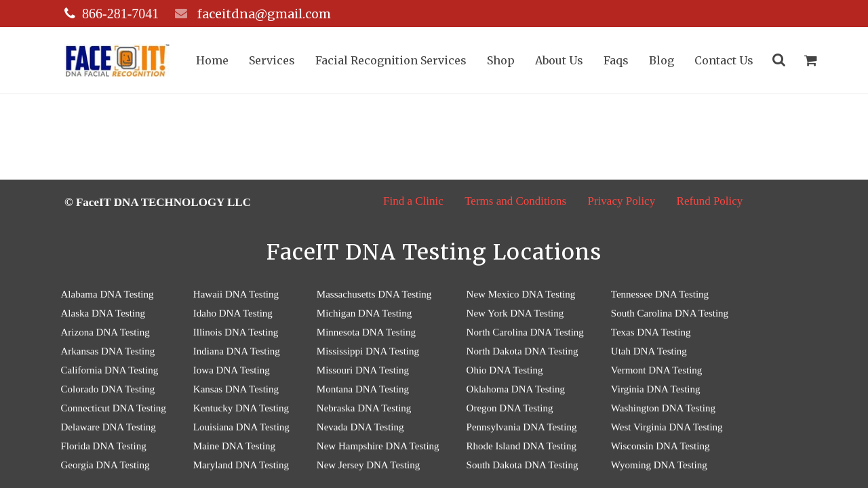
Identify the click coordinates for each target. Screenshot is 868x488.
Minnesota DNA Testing (366, 332)
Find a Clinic (413, 201)
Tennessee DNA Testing (660, 294)
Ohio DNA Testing (505, 370)
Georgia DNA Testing (105, 465)
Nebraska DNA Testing (364, 408)
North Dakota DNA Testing (522, 351)
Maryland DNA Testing (241, 465)
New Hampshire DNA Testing (378, 446)
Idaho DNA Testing (233, 313)
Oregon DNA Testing (510, 408)
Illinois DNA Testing (236, 332)
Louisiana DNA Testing (241, 427)
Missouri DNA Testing (363, 370)
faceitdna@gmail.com (263, 14)
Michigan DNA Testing (364, 313)
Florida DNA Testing (104, 446)
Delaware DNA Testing (108, 427)
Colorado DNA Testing (108, 389)
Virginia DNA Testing (656, 389)
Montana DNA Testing (363, 389)
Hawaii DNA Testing (236, 294)
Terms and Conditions (515, 201)
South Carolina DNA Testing (670, 313)
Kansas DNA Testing (236, 389)
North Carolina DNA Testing (525, 332)
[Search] (783, 60)
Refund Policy (710, 201)
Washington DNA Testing (663, 408)
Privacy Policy (622, 201)
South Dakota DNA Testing (522, 465)
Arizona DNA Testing (105, 332)
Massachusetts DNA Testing (374, 294)
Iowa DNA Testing (232, 370)
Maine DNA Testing (234, 446)
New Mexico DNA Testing (521, 294)
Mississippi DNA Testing (368, 351)
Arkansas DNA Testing (108, 351)
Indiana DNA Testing (237, 351)
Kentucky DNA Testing (241, 408)
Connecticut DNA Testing (114, 408)
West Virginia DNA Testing (667, 427)
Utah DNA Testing (649, 351)
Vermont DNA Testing (657, 370)
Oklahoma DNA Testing (516, 389)
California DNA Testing (110, 370)
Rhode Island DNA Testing (521, 446)
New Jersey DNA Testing (368, 465)
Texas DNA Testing (651, 332)
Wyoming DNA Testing (659, 465)
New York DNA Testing (515, 313)
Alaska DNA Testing (103, 313)
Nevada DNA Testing (360, 427)
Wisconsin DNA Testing (660, 446)
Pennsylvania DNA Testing (522, 427)
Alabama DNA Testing (107, 294)
